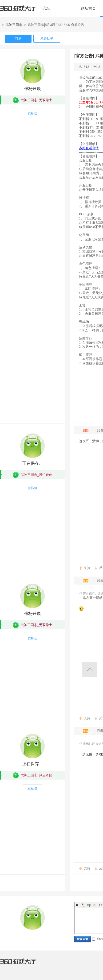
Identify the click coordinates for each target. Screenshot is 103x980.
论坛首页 (88, 8)
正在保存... (32, 463)
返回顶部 (90, 670)
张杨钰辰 (32, 89)
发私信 (32, 113)
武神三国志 (14, 25)
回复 (18, 39)
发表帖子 (47, 39)
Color (83, 905)
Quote (95, 905)
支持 (87, 568)
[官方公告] (84, 56)
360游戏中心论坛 (27, 10)
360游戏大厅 (23, 964)
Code (100, 905)
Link (89, 905)
